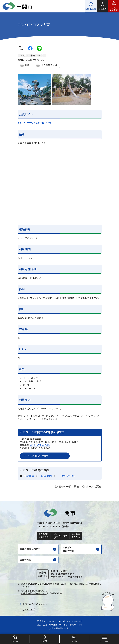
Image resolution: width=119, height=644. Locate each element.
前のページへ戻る (67, 487)
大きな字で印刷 (47, 65)
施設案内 (46, 476)
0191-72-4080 (40, 445)
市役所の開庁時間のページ (34, 594)
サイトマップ (28, 610)
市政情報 (29, 476)
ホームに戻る (92, 487)
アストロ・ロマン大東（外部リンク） (34, 123)
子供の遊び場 (67, 476)
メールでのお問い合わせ (36, 456)
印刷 (25, 65)
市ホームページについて (34, 604)
